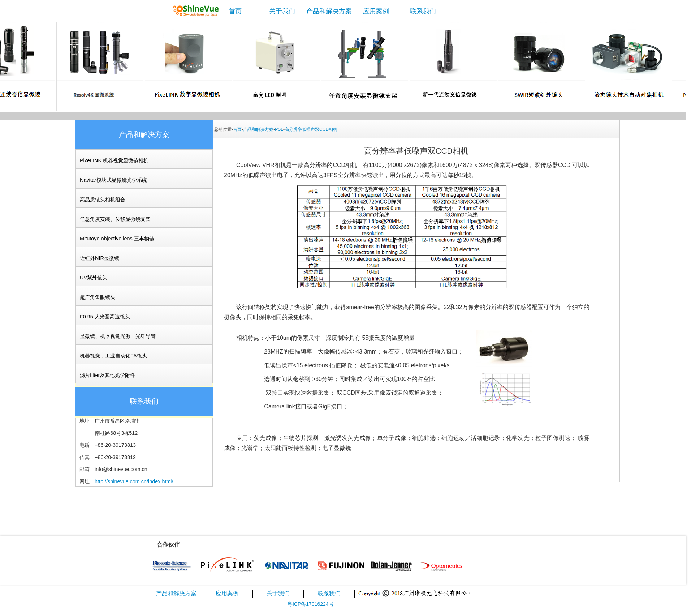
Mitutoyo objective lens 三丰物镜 (117, 239)
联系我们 (423, 11)
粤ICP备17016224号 (311, 604)
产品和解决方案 (329, 11)
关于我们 (282, 11)
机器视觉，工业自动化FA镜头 (113, 356)
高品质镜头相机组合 (103, 200)
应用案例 (376, 11)
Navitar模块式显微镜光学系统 (113, 180)
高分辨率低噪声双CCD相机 (311, 129)
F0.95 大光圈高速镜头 (105, 317)
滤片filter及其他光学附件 (107, 375)
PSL (279, 129)
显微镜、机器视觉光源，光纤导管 (118, 336)
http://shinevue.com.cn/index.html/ (134, 481)
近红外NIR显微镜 (100, 258)
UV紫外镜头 (94, 278)
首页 (235, 11)
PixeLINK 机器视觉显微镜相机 (114, 160)
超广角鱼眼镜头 (98, 297)
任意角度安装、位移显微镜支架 (115, 219)
